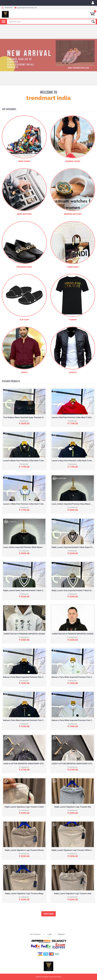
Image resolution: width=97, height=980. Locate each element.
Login (49, 926)
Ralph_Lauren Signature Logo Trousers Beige (24, 893)
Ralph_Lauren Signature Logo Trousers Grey (73, 893)
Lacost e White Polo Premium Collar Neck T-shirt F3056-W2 (29, 504)
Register (61, 926)
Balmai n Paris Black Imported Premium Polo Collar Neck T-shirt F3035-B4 (35, 677)
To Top (48, 975)
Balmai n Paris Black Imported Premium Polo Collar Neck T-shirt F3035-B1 (35, 720)
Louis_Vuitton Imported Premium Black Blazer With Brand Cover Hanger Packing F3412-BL (42, 547)
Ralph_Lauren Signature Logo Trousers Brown (24, 850)
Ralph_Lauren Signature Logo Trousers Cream (24, 807)
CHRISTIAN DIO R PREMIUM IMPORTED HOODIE (24, 634)
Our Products (35, 926)
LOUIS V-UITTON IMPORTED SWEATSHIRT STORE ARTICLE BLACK (32, 764)
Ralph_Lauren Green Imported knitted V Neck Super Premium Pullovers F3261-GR (38, 590)
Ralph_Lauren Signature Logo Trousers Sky (73, 807)
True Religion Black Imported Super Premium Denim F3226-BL (30, 417)
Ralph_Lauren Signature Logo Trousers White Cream (74, 850)
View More (48, 914)
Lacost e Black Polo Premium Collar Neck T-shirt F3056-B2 (28, 461)
